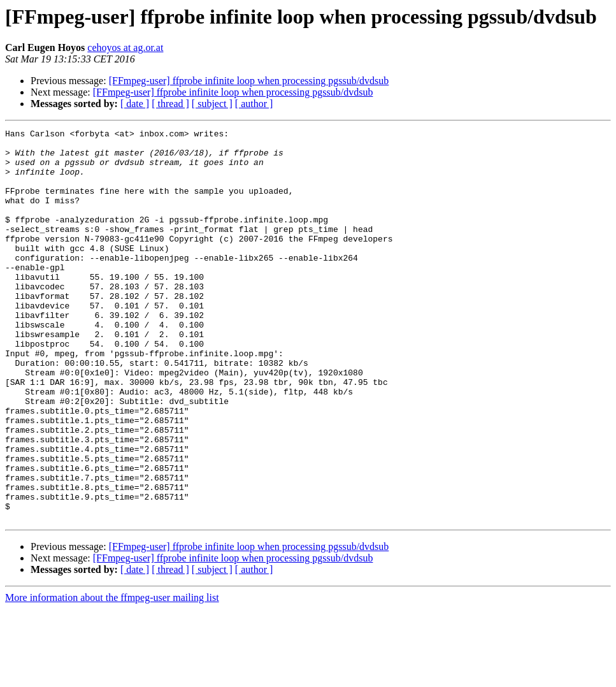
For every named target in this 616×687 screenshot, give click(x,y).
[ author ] (254, 104)
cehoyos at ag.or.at (125, 47)
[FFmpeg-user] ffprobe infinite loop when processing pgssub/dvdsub (249, 81)
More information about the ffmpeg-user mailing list (112, 676)
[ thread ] (170, 104)
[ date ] (135, 104)
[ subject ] (212, 104)
